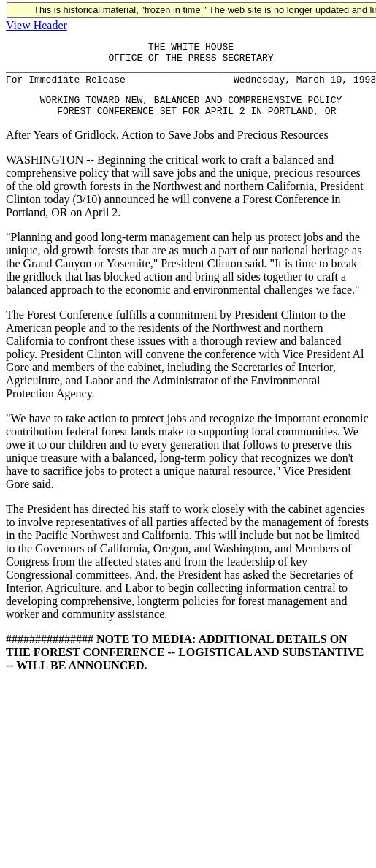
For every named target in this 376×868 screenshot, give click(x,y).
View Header (37, 25)
